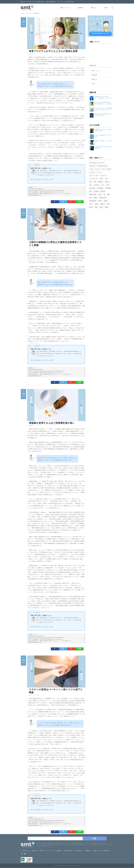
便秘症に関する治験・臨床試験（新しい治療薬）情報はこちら (57, 458)
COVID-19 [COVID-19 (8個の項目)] (92, 166)
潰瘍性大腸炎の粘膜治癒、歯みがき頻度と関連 (103, 115)
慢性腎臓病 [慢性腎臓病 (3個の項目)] (100, 188)
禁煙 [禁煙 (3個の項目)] (91, 198)
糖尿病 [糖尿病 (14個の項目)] (96, 198)
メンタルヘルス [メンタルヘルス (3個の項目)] (93, 179)
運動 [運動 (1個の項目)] (96, 207)
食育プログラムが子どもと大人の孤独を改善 (53, 51)
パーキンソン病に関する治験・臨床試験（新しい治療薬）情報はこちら (60, 723)
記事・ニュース (63, 8)
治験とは (92, 8)
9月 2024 (29, 13)
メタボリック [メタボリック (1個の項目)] (103, 175)
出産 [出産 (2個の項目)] (106, 179)
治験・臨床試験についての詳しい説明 (42, 179)
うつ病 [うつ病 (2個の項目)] (91, 169)
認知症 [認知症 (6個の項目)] (91, 207)
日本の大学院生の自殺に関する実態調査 (103, 147)
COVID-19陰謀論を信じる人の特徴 (103, 136)
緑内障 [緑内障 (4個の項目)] (100, 201)
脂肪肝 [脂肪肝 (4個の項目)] (97, 204)
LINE (80, 202)
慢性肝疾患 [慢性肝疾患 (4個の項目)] (92, 188)
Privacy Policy (67, 851)
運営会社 (87, 851)
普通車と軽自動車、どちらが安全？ (103, 142)
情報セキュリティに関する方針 (101, 851)
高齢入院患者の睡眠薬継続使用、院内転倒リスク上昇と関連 (103, 103)
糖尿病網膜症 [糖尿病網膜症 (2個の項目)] (93, 201)
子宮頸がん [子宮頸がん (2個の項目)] (97, 185)
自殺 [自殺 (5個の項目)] (108, 204)
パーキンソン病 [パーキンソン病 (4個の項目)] (93, 175)
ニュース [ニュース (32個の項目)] (100, 172)
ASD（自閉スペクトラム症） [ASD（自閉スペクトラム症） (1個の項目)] (97, 163)
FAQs (104, 8)
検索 (94, 839)
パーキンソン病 (35, 695)
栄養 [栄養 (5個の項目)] (91, 191)
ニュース (33, 248)
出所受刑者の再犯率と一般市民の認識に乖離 (103, 130)
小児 (32, 54)
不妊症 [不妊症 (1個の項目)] (101, 179)
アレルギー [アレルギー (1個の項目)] (92, 172)
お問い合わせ (78, 851)
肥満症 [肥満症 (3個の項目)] (106, 201)
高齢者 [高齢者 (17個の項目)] (107, 207)
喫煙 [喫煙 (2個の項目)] (95, 182)
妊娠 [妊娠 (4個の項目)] (91, 185)
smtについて (25, 851)
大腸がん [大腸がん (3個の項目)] (107, 182)
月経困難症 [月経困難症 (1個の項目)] (108, 188)
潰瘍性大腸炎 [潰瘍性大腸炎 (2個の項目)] (93, 195)
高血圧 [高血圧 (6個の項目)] (101, 207)
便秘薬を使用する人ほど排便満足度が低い (52, 423)
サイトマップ (49, 851)
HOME (23, 13)
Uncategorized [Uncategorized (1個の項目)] (102, 166)
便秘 (32, 426)
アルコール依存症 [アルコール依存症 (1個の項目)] (106, 169)
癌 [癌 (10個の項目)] (105, 195)
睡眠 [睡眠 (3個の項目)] (108, 195)
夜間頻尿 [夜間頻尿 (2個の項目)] (101, 182)
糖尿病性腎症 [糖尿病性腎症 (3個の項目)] (103, 198)
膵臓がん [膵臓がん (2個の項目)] (103, 204)
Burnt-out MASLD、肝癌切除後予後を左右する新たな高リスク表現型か (103, 109)
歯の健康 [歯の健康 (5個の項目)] (96, 191)
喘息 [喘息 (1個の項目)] (91, 182)
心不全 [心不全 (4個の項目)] (108, 185)
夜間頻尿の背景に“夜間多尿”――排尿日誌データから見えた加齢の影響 (103, 98)
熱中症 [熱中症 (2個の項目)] (100, 195)
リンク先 (35, 187)
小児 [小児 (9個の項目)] (103, 185)
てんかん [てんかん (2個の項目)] (97, 169)
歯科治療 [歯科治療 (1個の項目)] (103, 191)
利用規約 (58, 851)
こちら (61, 194)
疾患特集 (79, 8)
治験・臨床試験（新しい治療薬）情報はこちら (52, 84)
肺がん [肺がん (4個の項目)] (91, 204)
